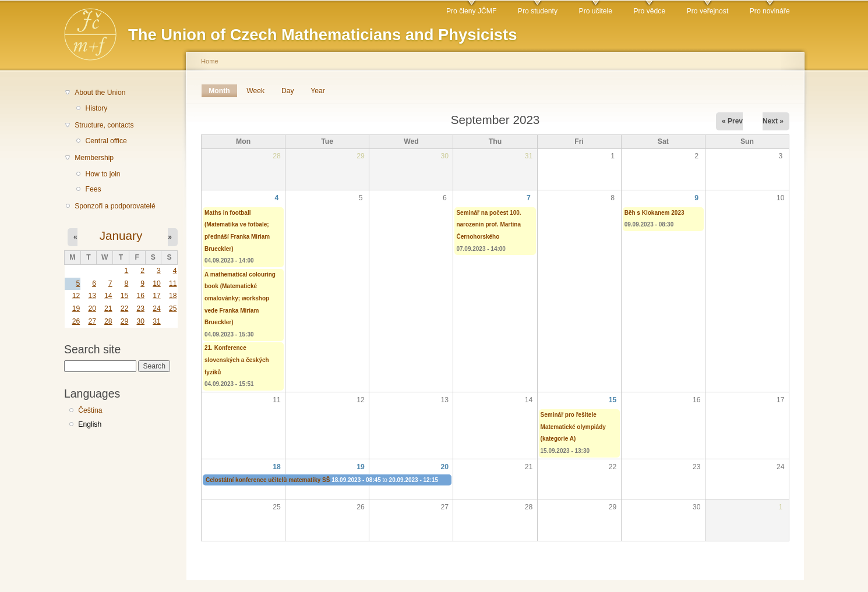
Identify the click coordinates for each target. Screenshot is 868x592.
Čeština (90, 410)
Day (288, 91)
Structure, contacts (104, 125)
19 (76, 309)
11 (173, 283)
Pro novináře (770, 11)
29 (125, 321)
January (121, 235)
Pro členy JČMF (471, 11)
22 (125, 309)
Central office (106, 141)
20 (92, 309)
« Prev (732, 121)
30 (140, 321)
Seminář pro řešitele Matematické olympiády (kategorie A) (573, 427)
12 (76, 296)
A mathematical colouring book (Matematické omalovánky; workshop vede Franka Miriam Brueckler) (240, 299)
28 (108, 321)
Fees (93, 189)
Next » (773, 121)
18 (173, 296)
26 (76, 321)
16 (140, 296)
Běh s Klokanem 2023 (654, 213)
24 (157, 309)
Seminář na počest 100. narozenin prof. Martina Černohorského (488, 225)
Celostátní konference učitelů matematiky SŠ (268, 480)
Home (210, 61)
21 (108, 309)
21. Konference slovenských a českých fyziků (237, 360)
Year (318, 91)
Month (223, 91)
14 (108, 296)
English (90, 424)
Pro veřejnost (708, 11)
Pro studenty (538, 11)
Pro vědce (649, 11)
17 (157, 296)
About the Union (100, 93)
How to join (103, 174)
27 (92, 321)
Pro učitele (596, 11)
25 (173, 309)
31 (157, 321)
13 (92, 296)
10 (157, 283)
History (96, 108)
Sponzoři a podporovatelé (115, 206)
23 (140, 309)
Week (255, 91)
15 (125, 296)
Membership (94, 158)
